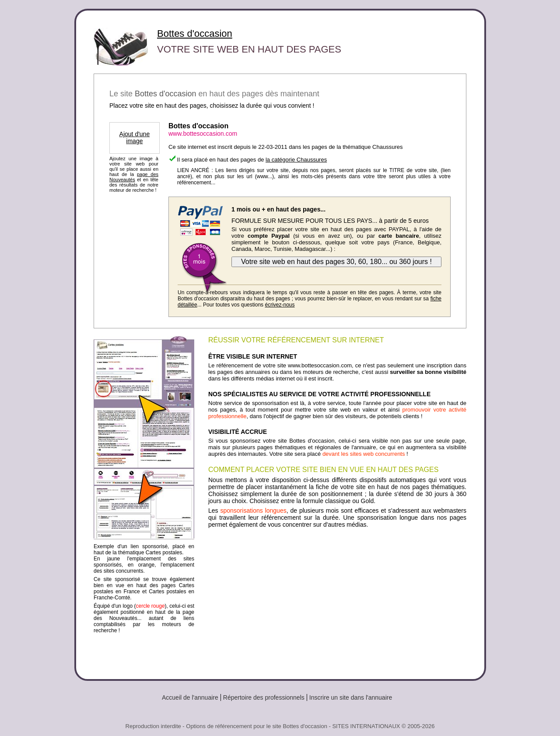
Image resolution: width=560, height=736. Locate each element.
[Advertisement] (337, 600)
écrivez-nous (280, 305)
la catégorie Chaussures (296, 160)
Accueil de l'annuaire (190, 697)
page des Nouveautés (134, 177)
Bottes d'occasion (195, 33)
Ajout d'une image (135, 137)
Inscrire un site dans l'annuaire (351, 697)
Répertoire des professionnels (264, 697)
